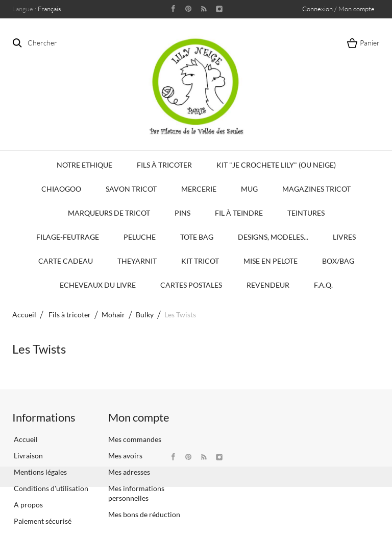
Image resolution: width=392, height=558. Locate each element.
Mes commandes (135, 439)
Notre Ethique (84, 165)
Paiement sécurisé (42, 521)
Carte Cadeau (66, 261)
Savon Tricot (131, 189)
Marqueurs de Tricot (109, 213)
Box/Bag (338, 261)
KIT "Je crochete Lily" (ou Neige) (276, 165)
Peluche (140, 237)
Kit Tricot (200, 261)
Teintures (306, 213)
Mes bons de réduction (144, 514)
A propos (28, 505)
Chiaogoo (61, 189)
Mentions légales (40, 472)
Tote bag (197, 237)
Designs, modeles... (273, 237)
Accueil (24, 315)
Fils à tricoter (164, 165)
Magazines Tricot (316, 189)
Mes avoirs (125, 456)
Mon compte (139, 417)
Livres (344, 237)
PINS (182, 213)
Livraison (28, 456)
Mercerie (199, 189)
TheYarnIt (137, 261)
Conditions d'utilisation (50, 488)
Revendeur (268, 285)
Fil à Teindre (239, 213)
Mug (249, 189)
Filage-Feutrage (68, 237)
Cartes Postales (191, 285)
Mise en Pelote (271, 261)
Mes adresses (129, 472)
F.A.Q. (323, 285)
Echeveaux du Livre (98, 285)
